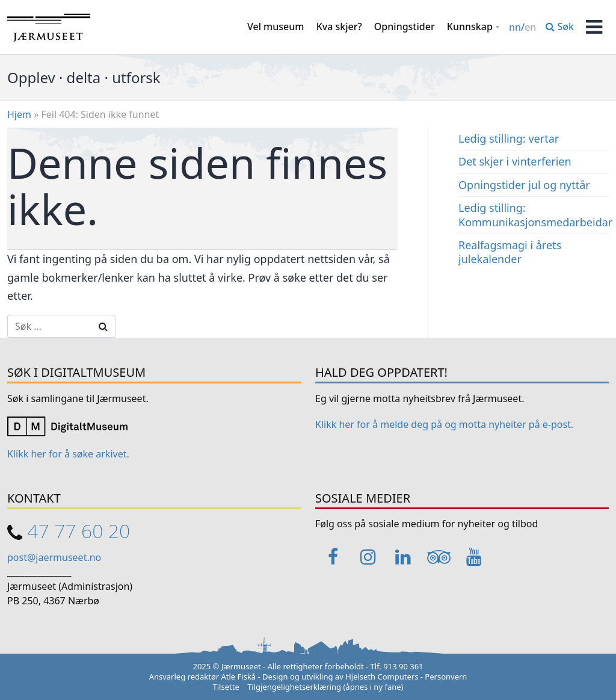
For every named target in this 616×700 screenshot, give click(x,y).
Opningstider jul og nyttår (524, 185)
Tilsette (226, 687)
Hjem (19, 114)
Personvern (446, 677)
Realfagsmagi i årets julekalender (510, 252)
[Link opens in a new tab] (67, 426)
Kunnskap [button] (470, 26)
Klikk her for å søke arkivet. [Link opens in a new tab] (68, 454)
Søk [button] (560, 26)
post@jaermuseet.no (54, 557)
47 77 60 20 (79, 531)
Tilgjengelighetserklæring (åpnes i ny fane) (325, 687)
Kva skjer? (339, 26)
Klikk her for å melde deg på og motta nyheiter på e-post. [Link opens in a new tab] (444, 424)
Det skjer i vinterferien (515, 161)
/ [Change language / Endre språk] (522, 27)
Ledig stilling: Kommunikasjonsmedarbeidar (535, 215)
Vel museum (276, 26)
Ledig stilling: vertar (509, 138)
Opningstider (405, 26)
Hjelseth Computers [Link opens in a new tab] (382, 677)
